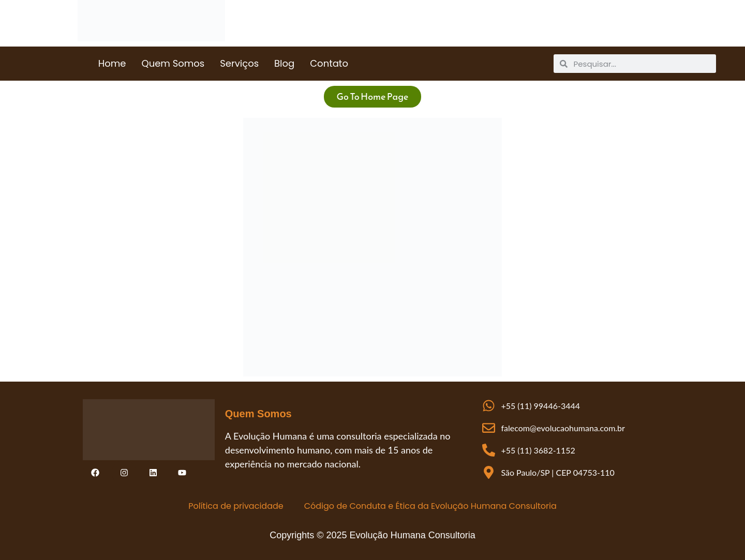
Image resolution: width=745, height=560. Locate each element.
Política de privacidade (236, 506)
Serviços (239, 63)
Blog (284, 63)
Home (112, 63)
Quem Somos (173, 63)
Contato (329, 63)
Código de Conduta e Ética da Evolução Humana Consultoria (430, 506)
